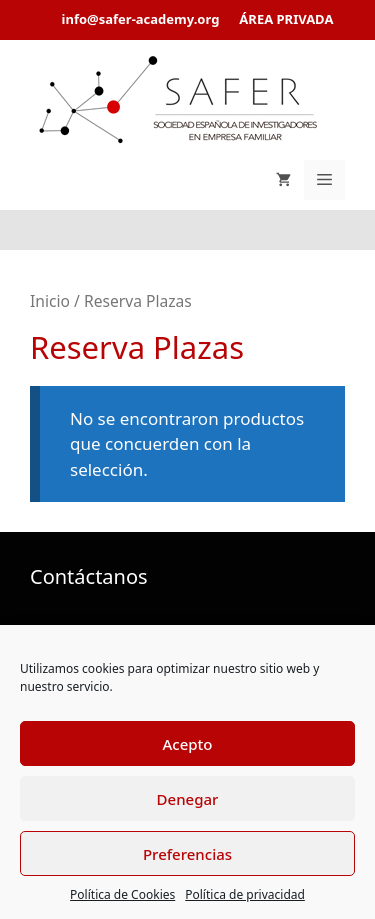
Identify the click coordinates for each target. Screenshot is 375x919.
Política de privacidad (245, 894)
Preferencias (187, 854)
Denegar (188, 799)
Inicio (50, 301)
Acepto (187, 744)
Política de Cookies (122, 894)
